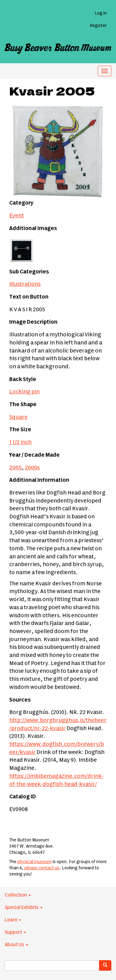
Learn (13, 920)
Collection (18, 895)
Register (98, 26)
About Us (16, 945)
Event (17, 216)
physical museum (34, 862)
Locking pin (24, 392)
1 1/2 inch (20, 442)
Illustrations (25, 284)
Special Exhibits (24, 907)
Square (18, 417)
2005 (15, 468)
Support (15, 932)
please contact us (42, 868)
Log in (101, 13)
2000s (32, 468)
